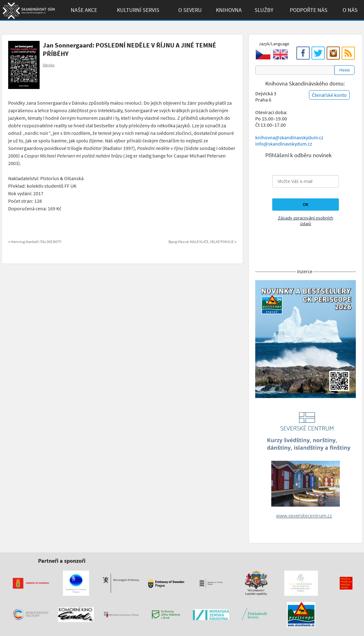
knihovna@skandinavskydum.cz (289, 137)
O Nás (350, 10)
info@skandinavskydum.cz (284, 144)
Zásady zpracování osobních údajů (306, 221)
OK (306, 204)
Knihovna (229, 10)
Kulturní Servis (138, 10)
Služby (264, 10)
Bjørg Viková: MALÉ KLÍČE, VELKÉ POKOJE (202, 242)
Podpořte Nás (309, 10)
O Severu (190, 10)
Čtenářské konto (329, 95)
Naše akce (84, 10)
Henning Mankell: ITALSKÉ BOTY (35, 242)
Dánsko (49, 65)
